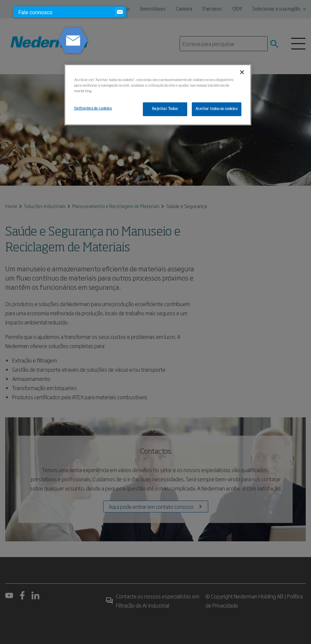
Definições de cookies (93, 109)
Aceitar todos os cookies (217, 109)
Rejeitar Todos (165, 109)
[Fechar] (242, 72)
